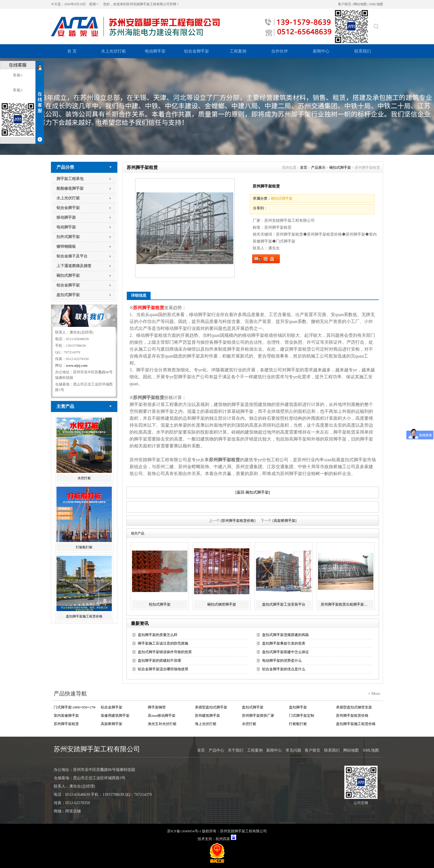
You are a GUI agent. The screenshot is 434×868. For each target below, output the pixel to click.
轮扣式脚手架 (160, 604)
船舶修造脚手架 (70, 188)
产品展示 (318, 167)
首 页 (72, 51)
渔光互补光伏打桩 (162, 724)
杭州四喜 (223, 839)
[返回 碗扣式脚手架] (253, 492)
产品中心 (216, 750)
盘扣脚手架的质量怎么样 (158, 635)
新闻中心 (321, 51)
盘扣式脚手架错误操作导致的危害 (165, 652)
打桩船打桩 (84, 547)
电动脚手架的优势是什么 (282, 660)
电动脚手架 (155, 51)
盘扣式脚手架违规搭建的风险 (286, 635)
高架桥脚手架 (112, 724)
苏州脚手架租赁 (66, 724)
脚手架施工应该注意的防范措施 (163, 643)
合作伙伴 (280, 51)
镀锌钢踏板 (66, 247)
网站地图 (360, 4)
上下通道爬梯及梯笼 (74, 266)
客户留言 (345, 4)
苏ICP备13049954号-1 (184, 831)
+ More (374, 694)
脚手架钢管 (157, 707)
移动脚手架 (66, 217)
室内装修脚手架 (66, 715)
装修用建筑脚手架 (115, 715)
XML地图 (376, 4)
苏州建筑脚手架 (207, 715)
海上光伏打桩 (206, 724)
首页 (304, 167)
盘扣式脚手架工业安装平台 (284, 604)
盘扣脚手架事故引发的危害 (284, 643)
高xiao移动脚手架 (162, 715)
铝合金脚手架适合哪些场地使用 (163, 669)
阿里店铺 (73, 811)
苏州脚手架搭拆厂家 (258, 715)
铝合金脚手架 (197, 51)
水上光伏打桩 (113, 51)
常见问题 (293, 750)
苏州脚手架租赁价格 (352, 715)
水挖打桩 (84, 478)
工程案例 (238, 51)
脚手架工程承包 (70, 179)
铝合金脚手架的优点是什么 (284, 669)
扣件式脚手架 (68, 237)
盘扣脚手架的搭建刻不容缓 (159, 660)
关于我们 (236, 750)
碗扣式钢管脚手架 (222, 604)
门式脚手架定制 (302, 715)
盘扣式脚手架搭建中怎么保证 (286, 652)
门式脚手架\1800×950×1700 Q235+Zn (74, 707)
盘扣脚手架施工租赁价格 (84, 616)
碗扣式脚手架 (68, 276)
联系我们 (363, 51)
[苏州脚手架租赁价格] (238, 521)
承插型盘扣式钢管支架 (354, 707)
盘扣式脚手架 (68, 295)
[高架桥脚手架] (285, 521)
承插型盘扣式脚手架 (211, 707)
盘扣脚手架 (298, 707)
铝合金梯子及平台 (72, 256)
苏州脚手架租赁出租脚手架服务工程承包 (346, 604)
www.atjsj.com (77, 365)
